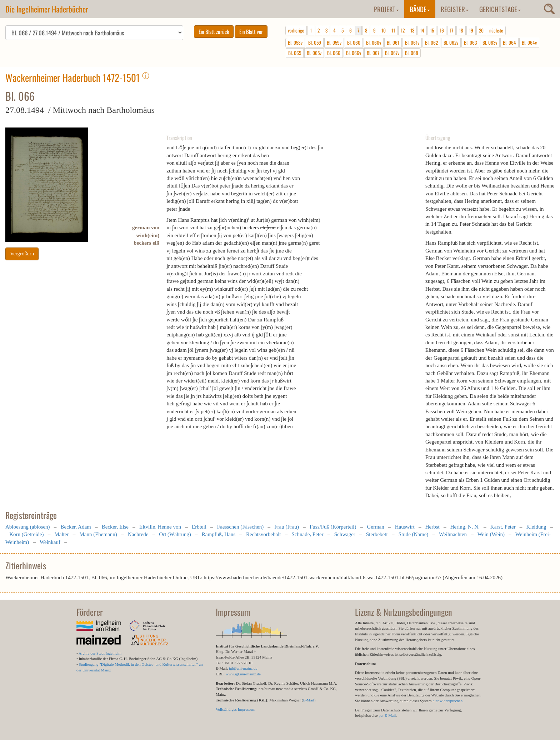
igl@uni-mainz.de (243, 668)
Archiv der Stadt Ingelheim (100, 653)
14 (422, 30)
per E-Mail (387, 715)
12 (403, 30)
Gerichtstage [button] (500, 9)
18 (461, 30)
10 (384, 30)
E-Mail (308, 700)
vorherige (296, 30)
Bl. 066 (334, 53)
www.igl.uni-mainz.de (243, 674)
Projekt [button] (386, 9)
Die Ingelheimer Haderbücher (47, 9)
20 (481, 30)
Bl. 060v (374, 42)
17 (451, 30)
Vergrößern (22, 254)
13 (412, 30)
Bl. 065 (295, 53)
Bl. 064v (529, 42)
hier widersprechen (447, 701)
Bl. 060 (354, 42)
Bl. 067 (373, 53)
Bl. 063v (490, 42)
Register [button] (455, 9)
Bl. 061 (393, 42)
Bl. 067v (392, 53)
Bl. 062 (431, 42)
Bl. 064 (509, 42)
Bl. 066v (354, 53)
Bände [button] (420, 9)
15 (432, 30)
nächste (496, 30)
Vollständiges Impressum (236, 709)
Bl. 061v (412, 42)
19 (471, 30)
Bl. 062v (451, 42)
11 (393, 30)
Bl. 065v (314, 53)
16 (442, 30)
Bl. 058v (295, 42)
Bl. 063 (470, 42)
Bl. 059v (334, 42)
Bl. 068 (412, 53)
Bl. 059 (315, 42)
